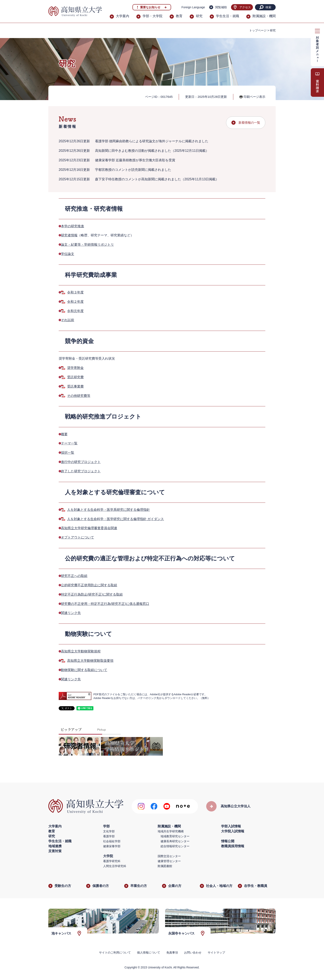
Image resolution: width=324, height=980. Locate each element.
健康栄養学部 (112, 846)
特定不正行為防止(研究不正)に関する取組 (92, 594)
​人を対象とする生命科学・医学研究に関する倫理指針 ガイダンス (116, 519)
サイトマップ (216, 952)
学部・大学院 (152, 16)
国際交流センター (169, 856)
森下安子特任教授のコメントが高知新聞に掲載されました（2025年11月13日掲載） (157, 179)
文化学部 (109, 831)
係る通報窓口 (139, 604)
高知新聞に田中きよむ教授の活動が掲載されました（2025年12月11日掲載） (152, 151)
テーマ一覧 (69, 443)
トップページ (258, 30)
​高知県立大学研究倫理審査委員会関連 (89, 528)
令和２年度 (75, 302)
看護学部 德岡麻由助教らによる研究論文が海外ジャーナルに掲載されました (152, 141)
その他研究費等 (79, 396)
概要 (64, 434)
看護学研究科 (112, 861)
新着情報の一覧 (249, 123)
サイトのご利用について (115, 952)
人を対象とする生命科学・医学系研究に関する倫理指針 (108, 510)
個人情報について (149, 952)
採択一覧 (68, 453)
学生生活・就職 (228, 16)
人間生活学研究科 (115, 866)
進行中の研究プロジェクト (81, 462)
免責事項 (172, 952)
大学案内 (123, 16)
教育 (179, 16)
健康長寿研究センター (175, 841)
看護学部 (109, 836)
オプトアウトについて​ (77, 537)
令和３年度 (75, 292)
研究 (199, 16)
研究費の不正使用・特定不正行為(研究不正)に (95, 604)
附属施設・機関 (264, 16)
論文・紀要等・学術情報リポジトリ (87, 245)
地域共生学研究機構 (171, 831)
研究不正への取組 (74, 576)
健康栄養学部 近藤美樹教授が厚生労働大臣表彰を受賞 (135, 160)
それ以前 (68, 320)
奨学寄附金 (75, 368)
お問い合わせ (193, 952)
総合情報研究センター (175, 846)
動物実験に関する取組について (84, 670)
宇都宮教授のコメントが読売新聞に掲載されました (133, 170)
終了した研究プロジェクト (81, 471)
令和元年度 (75, 311)
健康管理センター (169, 861)
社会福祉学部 (112, 841)
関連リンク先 (71, 613)
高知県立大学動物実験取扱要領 (90, 661)
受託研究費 (75, 377)
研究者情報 (69, 235)
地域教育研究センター (175, 836)
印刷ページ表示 (254, 97)
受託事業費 (75, 386)
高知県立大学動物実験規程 (81, 651)
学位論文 (68, 254)
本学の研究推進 (73, 226)
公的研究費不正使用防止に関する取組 (89, 585)
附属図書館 (165, 866)
